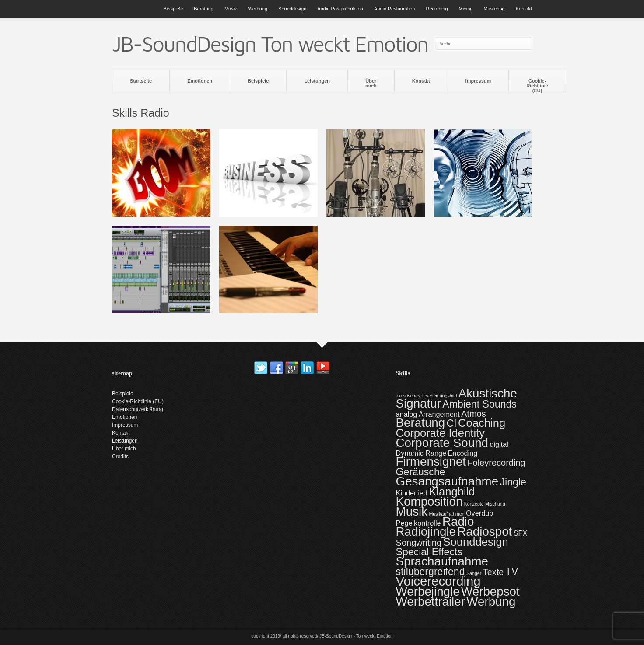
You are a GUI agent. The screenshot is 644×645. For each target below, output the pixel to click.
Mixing (466, 9)
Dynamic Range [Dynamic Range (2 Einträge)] (421, 453)
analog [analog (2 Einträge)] (407, 414)
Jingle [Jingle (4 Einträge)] (513, 482)
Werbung (258, 9)
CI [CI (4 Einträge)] (452, 423)
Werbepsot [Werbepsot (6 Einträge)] (490, 591)
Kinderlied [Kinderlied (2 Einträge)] (412, 493)
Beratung (204, 9)
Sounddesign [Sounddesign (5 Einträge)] (475, 542)
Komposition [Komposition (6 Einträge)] (429, 501)
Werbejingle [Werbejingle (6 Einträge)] (428, 591)
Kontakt (524, 9)
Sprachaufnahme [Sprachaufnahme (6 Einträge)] (442, 561)
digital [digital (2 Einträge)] (499, 444)
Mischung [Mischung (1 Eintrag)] (495, 504)
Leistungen (317, 81)
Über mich (371, 83)
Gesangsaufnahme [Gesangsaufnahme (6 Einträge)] (447, 481)
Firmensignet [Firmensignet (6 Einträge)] (431, 462)
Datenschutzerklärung (138, 409)
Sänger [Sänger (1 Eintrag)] (474, 573)
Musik (231, 9)
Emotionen (200, 81)
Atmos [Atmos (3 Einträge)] (474, 414)
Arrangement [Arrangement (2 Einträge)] (439, 414)
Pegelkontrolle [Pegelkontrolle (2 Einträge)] (418, 523)
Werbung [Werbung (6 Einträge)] (491, 601)
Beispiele (173, 9)
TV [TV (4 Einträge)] (512, 572)
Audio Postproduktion (340, 9)
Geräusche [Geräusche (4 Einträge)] (421, 472)
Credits (120, 457)
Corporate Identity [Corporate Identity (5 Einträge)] (440, 433)
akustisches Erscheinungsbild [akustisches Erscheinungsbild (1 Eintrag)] (427, 396)
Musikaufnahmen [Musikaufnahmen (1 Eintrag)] (446, 514)
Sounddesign (292, 9)
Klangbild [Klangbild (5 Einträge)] (452, 492)
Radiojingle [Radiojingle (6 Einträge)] (426, 532)
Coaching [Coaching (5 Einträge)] (482, 423)
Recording (437, 9)
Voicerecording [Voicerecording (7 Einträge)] (438, 581)
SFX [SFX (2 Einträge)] (521, 533)
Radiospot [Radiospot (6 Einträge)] (485, 532)
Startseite (141, 81)
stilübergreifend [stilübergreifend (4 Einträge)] (430, 572)
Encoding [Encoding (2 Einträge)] (463, 453)
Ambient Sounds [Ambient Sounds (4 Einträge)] (479, 404)
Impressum (478, 81)
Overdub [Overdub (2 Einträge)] (479, 513)
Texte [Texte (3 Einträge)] (493, 572)
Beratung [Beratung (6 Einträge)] (421, 423)
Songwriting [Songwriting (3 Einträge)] (419, 543)
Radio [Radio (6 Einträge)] (458, 521)
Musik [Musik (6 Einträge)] (412, 511)
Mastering (494, 9)
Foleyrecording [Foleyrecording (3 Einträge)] (496, 463)
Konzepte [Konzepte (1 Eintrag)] (474, 504)
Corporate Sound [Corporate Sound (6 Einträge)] (442, 443)
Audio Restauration (395, 9)
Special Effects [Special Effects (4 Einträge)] (429, 552)
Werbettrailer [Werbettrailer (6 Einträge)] (430, 601)
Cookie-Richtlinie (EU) (537, 85)
